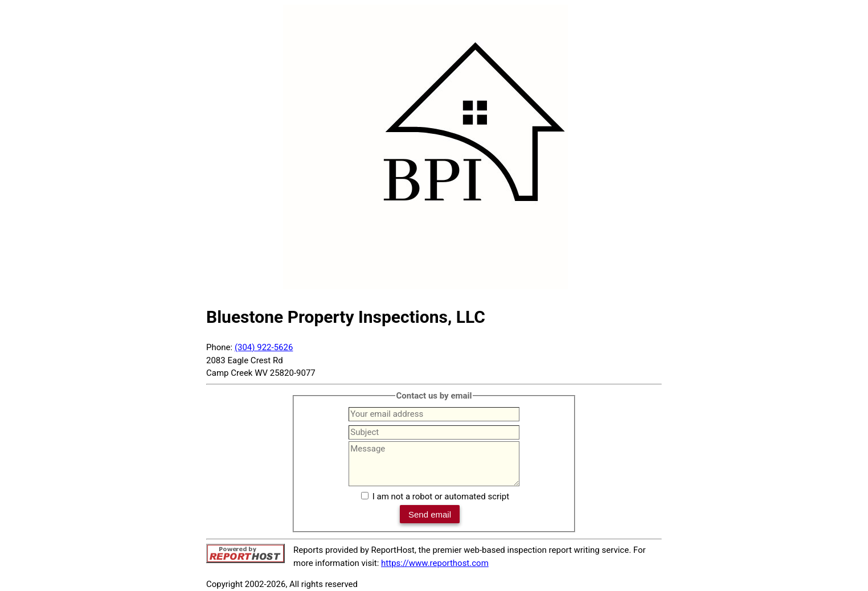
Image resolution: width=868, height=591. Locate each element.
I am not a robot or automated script (441, 496)
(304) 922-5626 (264, 347)
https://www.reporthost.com (435, 563)
